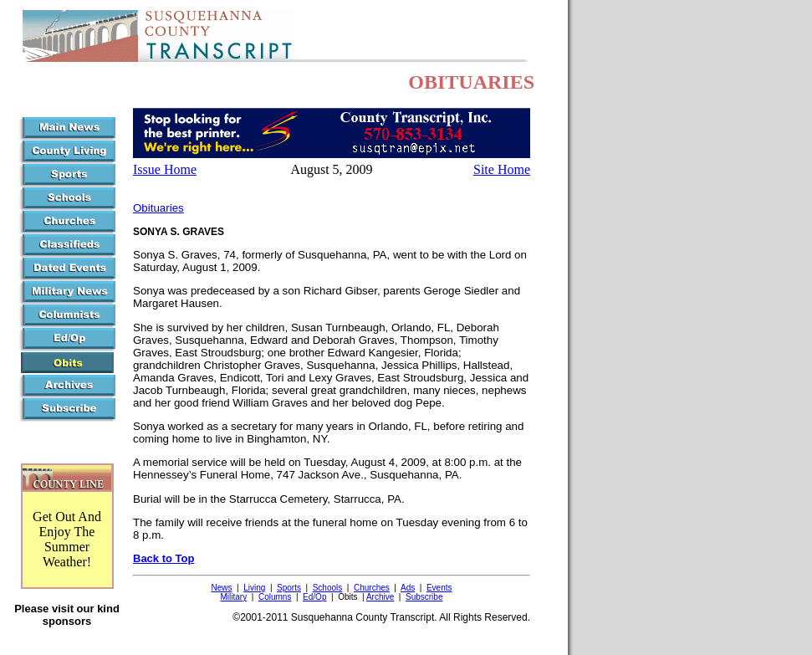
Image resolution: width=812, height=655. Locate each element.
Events (439, 588)
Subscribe (424, 597)
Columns (275, 597)
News (221, 588)
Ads (408, 588)
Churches (372, 588)
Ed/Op (314, 597)
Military (234, 597)
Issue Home (165, 169)
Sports (289, 588)
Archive (380, 597)
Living (254, 588)
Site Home (502, 169)
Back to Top (163, 558)
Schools (328, 588)
